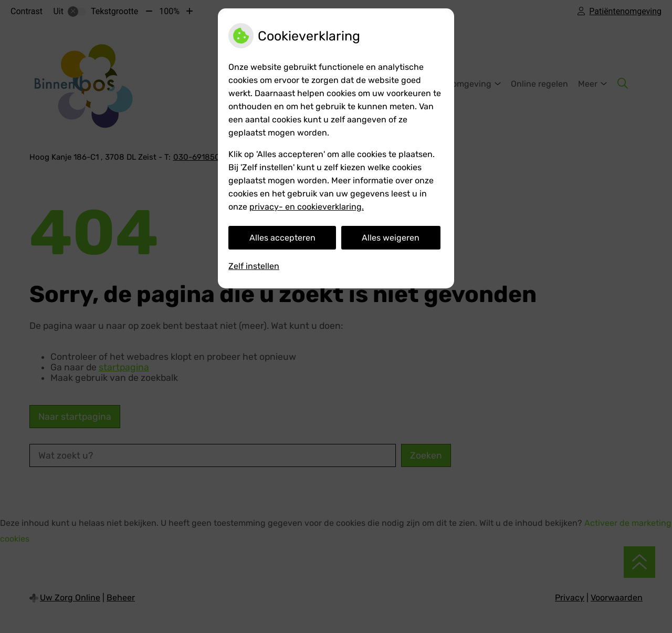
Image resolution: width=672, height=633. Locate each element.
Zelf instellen (254, 266)
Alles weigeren (391, 238)
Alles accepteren (282, 238)
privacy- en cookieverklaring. (307, 207)
